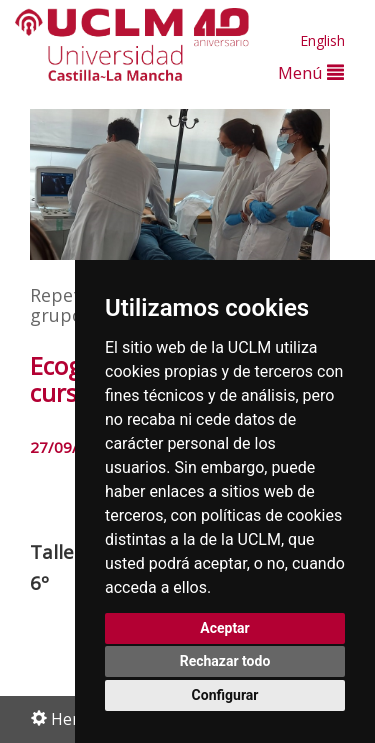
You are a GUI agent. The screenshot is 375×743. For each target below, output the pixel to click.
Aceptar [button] (225, 628)
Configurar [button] (225, 695)
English (322, 40)
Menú (311, 72)
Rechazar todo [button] (225, 661)
